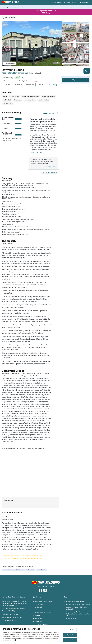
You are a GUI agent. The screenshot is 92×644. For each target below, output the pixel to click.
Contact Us (67, 2)
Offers (87, 7)
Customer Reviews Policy (43, 613)
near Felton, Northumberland (22, 73)
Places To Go (69, 7)
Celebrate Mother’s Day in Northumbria (78, 604)
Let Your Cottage (56, 2)
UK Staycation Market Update (75, 601)
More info (38, 616)
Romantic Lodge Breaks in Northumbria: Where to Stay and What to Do (78, 614)
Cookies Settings (70, 630)
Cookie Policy (39, 621)
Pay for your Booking (41, 624)
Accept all (70, 640)
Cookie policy (39, 607)
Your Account (84, 2)
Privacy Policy (39, 619)
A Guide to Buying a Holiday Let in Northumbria (76, 608)
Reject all (70, 635)
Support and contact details (43, 601)
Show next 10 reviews (49, 173)
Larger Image (10, 63)
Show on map (53, 85)
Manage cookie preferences (43, 610)
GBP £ (75, 2)
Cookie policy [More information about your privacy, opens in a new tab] (11, 640)
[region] (46, 635)
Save (87, 71)
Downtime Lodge (13, 70)
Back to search (10, 18)
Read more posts (71, 619)
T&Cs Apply (46, 13)
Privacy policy (39, 604)
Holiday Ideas (79, 7)
